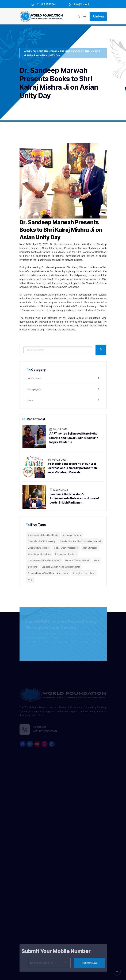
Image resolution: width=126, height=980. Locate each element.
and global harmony (72, 535)
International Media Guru (39, 554)
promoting (33, 567)
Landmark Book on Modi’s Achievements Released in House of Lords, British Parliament (74, 498)
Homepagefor (34, 389)
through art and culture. (84, 573)
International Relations (66, 554)
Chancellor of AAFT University (41, 541)
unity (30, 580)
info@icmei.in (82, 4)
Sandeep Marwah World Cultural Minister (61, 567)
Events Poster (34, 378)
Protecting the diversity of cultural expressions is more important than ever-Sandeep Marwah (73, 468)
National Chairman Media (77, 560)
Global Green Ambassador (66, 548)
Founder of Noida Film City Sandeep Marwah (81, 541)
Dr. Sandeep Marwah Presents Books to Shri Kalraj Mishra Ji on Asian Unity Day (61, 230)
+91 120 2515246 (45, 4)
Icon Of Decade (90, 548)
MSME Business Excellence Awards (44, 560)
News (30, 400)
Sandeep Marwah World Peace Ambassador (48, 573)
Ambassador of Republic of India (43, 535)
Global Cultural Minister (39, 548)
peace (96, 560)
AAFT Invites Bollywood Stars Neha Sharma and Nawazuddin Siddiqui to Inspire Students (74, 438)
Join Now (98, 17)
